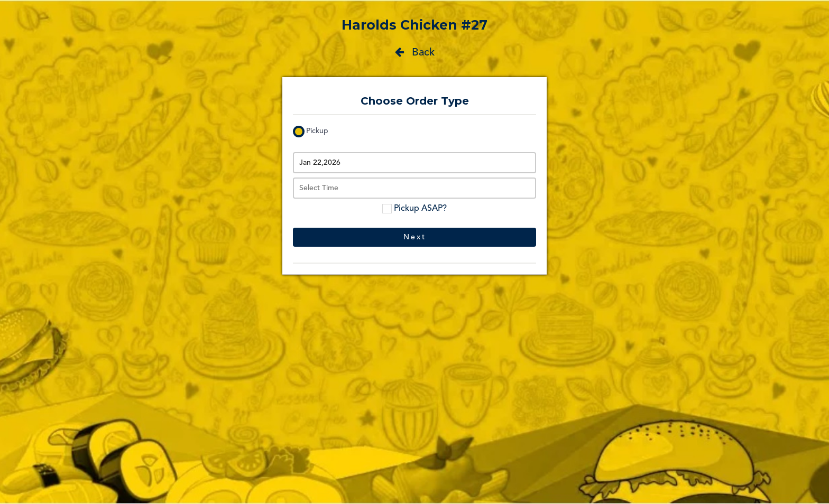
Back (415, 52)
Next (415, 237)
